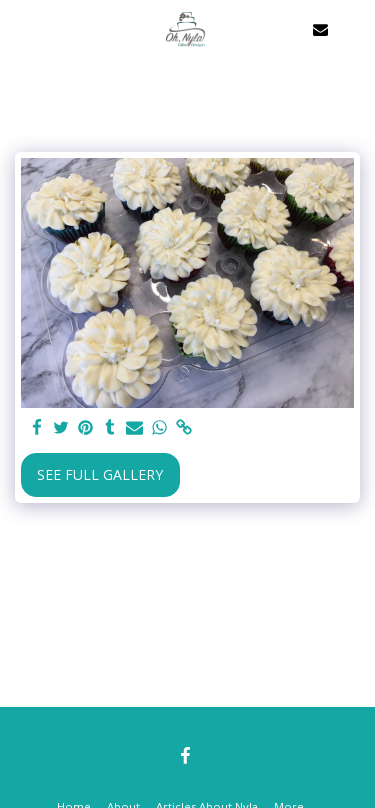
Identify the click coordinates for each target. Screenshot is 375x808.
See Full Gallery (100, 474)
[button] (22, 28)
